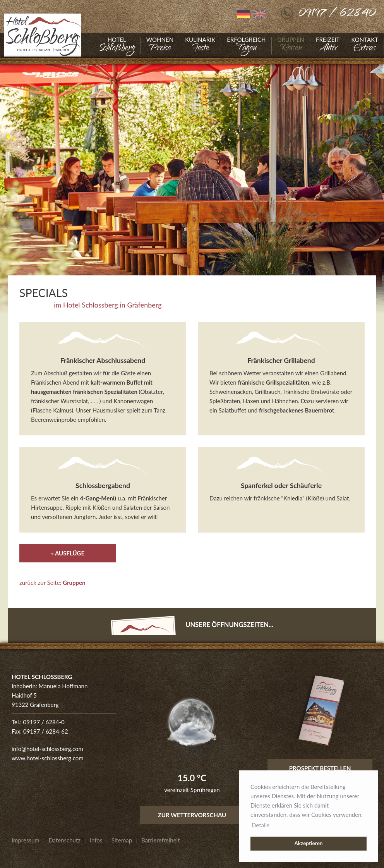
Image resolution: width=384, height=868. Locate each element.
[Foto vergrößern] (192, 186)
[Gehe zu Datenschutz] (64, 840)
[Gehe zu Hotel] (117, 46)
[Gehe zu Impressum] (26, 840)
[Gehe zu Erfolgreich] (246, 46)
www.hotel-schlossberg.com (48, 758)
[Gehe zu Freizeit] (328, 46)
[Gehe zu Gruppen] (291, 46)
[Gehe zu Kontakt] (365, 46)
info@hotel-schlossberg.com (47, 749)
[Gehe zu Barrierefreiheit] (161, 840)
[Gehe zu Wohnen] (160, 46)
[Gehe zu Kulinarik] (200, 46)
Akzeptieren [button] (308, 843)
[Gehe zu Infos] (96, 840)
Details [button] (261, 825)
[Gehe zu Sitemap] (122, 840)
